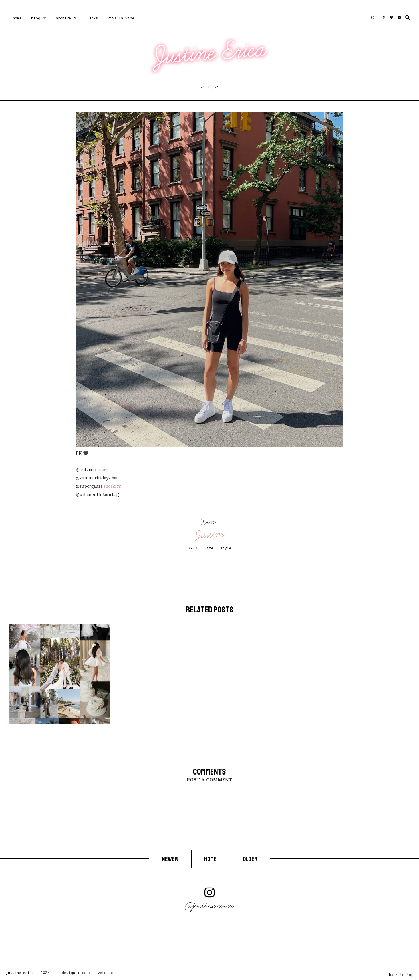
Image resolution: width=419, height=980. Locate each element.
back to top (401, 975)
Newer (170, 859)
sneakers (112, 486)
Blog (36, 18)
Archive (63, 18)
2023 (193, 548)
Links (92, 18)
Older (250, 859)
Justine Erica (210, 53)
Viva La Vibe (121, 18)
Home (17, 18)
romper (101, 469)
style (226, 548)
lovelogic (103, 973)
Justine (210, 534)
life (209, 548)
